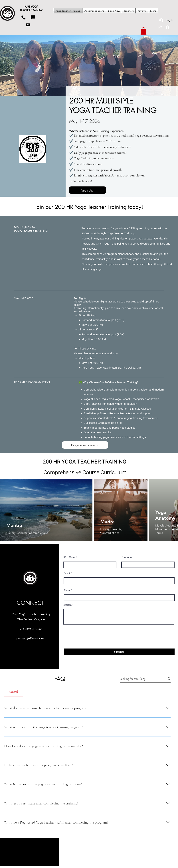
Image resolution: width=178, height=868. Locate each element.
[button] (143, 31)
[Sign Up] (88, 190)
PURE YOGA (31, 7)
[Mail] (28, 25)
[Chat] (33, 17)
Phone (67, 590)
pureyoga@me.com (30, 638)
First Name (69, 558)
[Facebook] (168, 27)
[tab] (14, 692)
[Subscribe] (119, 652)
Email (67, 573)
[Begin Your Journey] (85, 445)
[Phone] (23, 17)
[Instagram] (160, 27)
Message (68, 605)
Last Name (127, 558)
